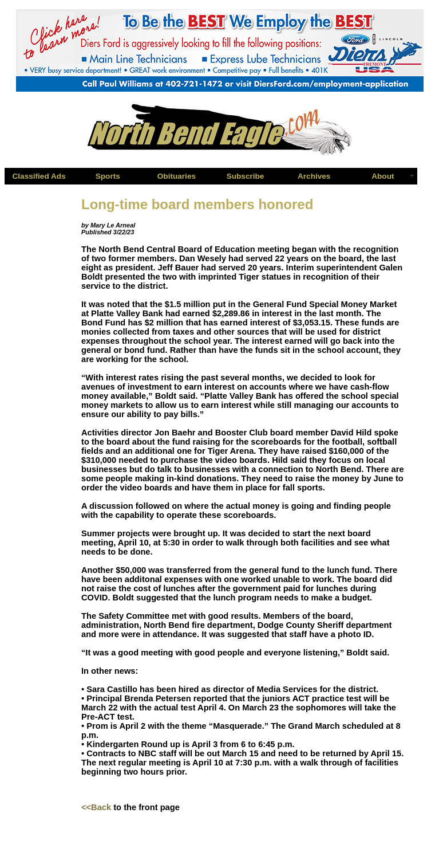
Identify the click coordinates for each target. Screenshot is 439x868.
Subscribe (246, 176)
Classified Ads (39, 176)
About (383, 176)
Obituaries (177, 176)
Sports (108, 176)
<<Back (96, 807)
